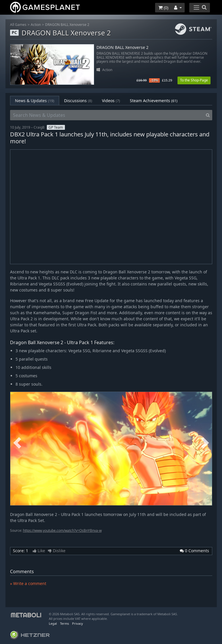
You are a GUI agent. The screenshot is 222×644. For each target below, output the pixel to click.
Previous (17, 443)
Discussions (78, 101)
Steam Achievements (154, 101)
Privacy (78, 623)
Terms (64, 623)
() (163, 8)
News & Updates (35, 101)
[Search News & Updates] (107, 115)
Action (36, 25)
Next (205, 443)
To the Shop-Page (194, 80)
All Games (18, 25)
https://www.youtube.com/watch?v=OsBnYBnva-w (62, 530)
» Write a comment (28, 583)
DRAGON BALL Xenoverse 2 (67, 25)
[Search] (208, 115)
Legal (53, 623)
